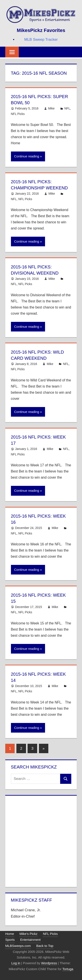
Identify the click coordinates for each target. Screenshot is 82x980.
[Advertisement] (41, 840)
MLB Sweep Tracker (41, 40)
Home (10, 934)
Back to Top (45, 946)
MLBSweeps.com (18, 946)
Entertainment (30, 940)
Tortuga (68, 969)
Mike (51, 108)
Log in (16, 963)
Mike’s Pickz (28, 934)
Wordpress (49, 963)
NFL (67, 108)
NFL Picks (18, 114)
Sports (10, 940)
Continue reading (27, 156)
